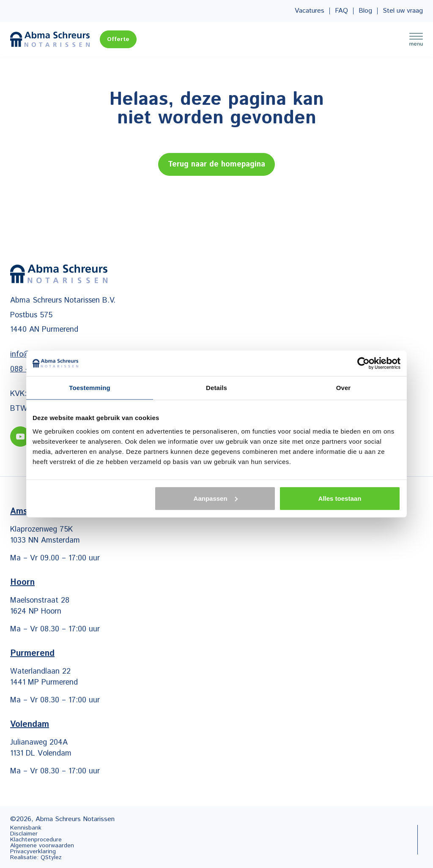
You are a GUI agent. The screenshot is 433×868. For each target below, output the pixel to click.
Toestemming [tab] (90, 388)
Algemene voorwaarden (42, 846)
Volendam (30, 725)
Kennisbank (26, 828)
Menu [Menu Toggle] (416, 39)
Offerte (118, 39)
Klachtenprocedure (36, 840)
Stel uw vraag (403, 11)
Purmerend (32, 654)
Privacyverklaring (33, 852)
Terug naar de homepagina (216, 164)
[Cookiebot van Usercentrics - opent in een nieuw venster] (363, 363)
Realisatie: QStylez (36, 857)
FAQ (341, 11)
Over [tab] (344, 388)
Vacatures (310, 11)
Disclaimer (24, 834)
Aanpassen (216, 498)
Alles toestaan (340, 498)
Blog (365, 11)
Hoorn (22, 583)
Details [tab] (216, 388)
